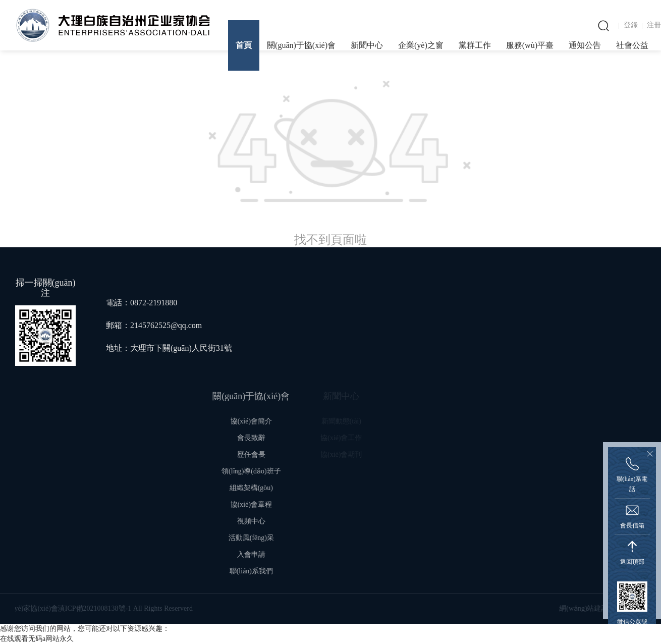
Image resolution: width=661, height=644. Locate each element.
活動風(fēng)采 (264, 538)
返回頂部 (632, 562)
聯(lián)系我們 (264, 571)
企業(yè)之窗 (421, 45)
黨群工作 (475, 45)
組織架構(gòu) (264, 488)
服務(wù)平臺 (530, 45)
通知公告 (585, 45)
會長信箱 (632, 525)
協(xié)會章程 (264, 504)
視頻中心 (264, 521)
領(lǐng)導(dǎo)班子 (264, 471)
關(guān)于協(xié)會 (301, 45)
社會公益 (632, 45)
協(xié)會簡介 (264, 421)
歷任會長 (264, 454)
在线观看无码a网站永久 (37, 639)
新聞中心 (367, 45)
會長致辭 (264, 438)
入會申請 (264, 554)
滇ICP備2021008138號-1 (51, 608)
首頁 (244, 45)
